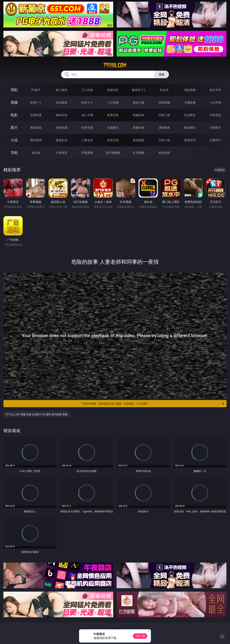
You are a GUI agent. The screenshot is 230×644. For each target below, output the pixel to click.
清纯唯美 (164, 128)
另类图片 (215, 128)
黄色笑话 (190, 140)
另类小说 (164, 140)
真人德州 (62, 90)
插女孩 (36, 153)
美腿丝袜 (139, 128)
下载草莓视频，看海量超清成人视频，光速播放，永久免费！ (153, 404)
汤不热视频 (113, 153)
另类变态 (215, 115)
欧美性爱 (113, 115)
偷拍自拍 (62, 115)
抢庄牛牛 (215, 90)
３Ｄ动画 (113, 102)
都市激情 (36, 140)
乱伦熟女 (190, 115)
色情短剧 (164, 153)
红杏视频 (139, 153)
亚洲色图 (62, 128)
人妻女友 (87, 140)
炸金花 (164, 90)
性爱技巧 (215, 140)
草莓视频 (87, 153)
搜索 (162, 74)
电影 (14, 115)
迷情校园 (139, 140)
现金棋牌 (190, 90)
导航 (14, 153)
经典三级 (164, 115)
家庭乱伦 (62, 140)
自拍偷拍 (62, 102)
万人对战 (87, 90)
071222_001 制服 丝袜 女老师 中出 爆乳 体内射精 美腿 (37, 414)
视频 (14, 102)
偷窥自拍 (36, 128)
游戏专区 (113, 90)
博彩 (14, 90)
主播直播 (190, 102)
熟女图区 (190, 128)
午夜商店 (62, 153)
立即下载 (140, 636)
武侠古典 (113, 140)
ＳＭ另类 (215, 102)
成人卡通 (87, 115)
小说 (14, 140)
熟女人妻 (139, 102)
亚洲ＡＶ (36, 102)
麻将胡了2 (138, 90)
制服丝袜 (139, 115)
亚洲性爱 (36, 115)
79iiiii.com (115, 65)
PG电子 (36, 90)
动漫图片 (113, 128)
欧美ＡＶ (87, 102)
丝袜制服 (164, 102)
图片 (14, 127)
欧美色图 (87, 128)
